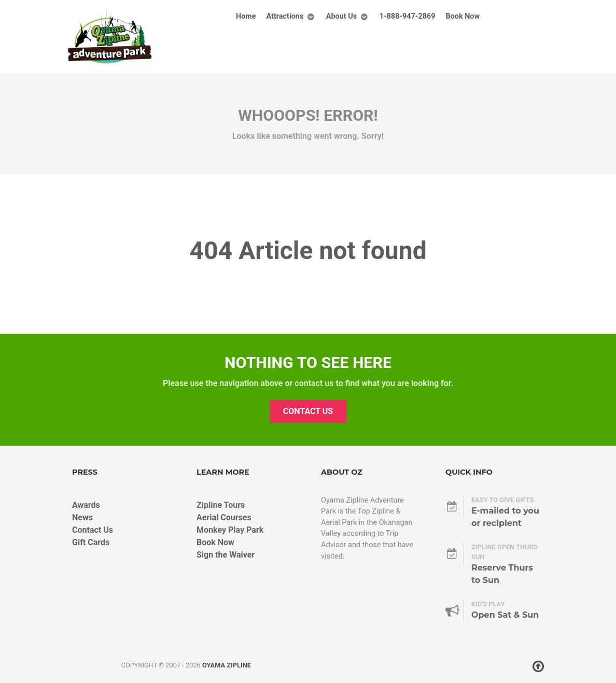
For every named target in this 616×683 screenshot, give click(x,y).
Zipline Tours (221, 505)
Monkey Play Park (230, 530)
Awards (86, 505)
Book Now (215, 542)
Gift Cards (91, 542)
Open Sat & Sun (505, 615)
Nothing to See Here (308, 362)
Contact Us (308, 411)
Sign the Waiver (226, 555)
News (82, 517)
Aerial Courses (224, 517)
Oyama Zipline (227, 665)
